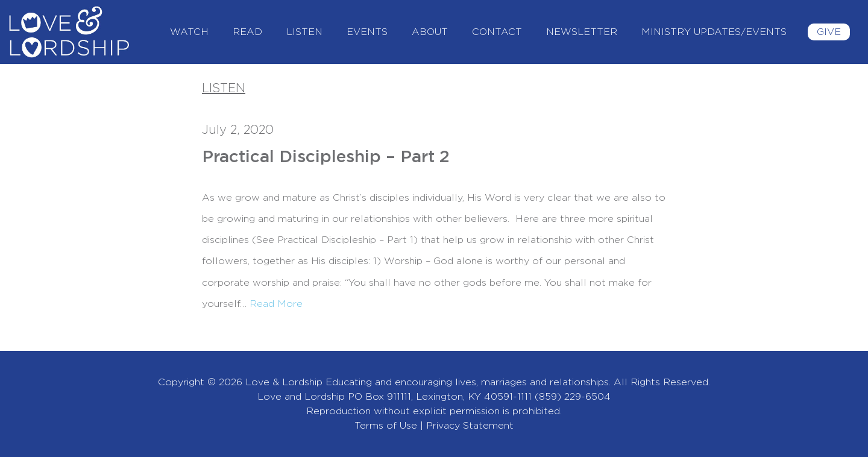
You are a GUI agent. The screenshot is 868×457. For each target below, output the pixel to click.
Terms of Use (386, 426)
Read (247, 32)
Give (829, 32)
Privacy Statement (470, 426)
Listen (304, 32)
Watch (189, 32)
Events (367, 32)
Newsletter (582, 32)
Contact (497, 32)
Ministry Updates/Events (714, 32)
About (430, 32)
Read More (276, 304)
